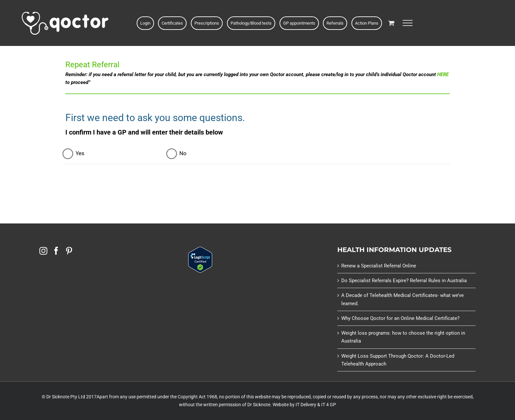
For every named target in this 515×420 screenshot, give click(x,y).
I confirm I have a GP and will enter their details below (144, 132)
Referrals (335, 23)
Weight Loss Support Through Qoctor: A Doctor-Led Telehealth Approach (398, 360)
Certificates (172, 23)
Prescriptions (207, 23)
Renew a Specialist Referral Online (379, 266)
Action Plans (367, 23)
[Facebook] (56, 251)
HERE (443, 74)
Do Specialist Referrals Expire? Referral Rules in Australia (404, 281)
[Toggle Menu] (408, 23)
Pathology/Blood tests (251, 23)
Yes (80, 153)
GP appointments (299, 23)
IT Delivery (306, 405)
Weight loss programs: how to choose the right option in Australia (403, 337)
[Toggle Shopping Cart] (391, 23)
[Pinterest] (69, 251)
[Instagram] (43, 251)
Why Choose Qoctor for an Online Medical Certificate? (400, 318)
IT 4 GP (329, 405)
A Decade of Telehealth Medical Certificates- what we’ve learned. (403, 299)
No (183, 153)
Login (145, 23)
